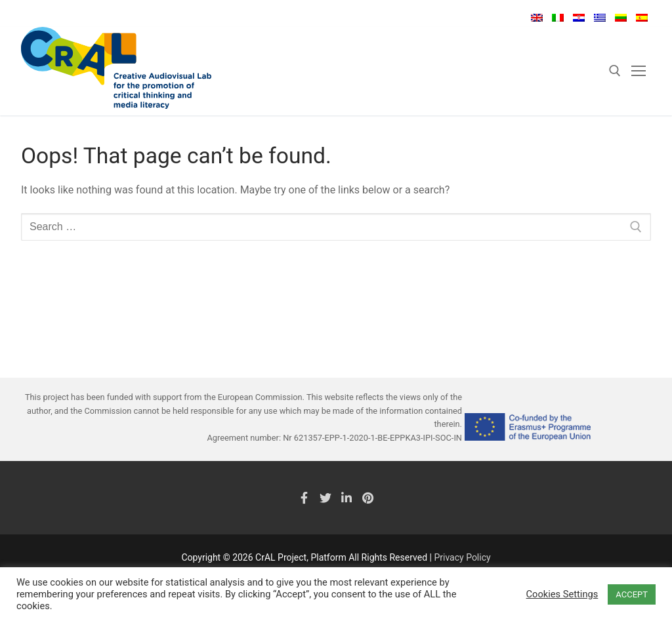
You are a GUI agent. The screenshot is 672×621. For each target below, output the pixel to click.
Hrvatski (579, 18)
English (537, 18)
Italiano (558, 18)
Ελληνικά (600, 18)
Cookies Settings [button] (562, 594)
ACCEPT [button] (632, 594)
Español (642, 18)
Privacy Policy (462, 557)
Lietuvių (621, 18)
